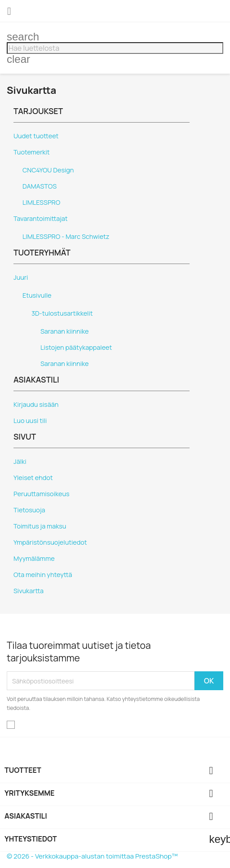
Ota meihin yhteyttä (43, 575)
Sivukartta (29, 591)
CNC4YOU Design (48, 170)
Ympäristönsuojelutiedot (50, 542)
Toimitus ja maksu (40, 526)
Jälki (20, 461)
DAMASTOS (40, 186)
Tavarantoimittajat (41, 218)
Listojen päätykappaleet (76, 347)
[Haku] (115, 48)
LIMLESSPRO (41, 202)
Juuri (21, 277)
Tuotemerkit (32, 152)
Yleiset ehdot (33, 478)
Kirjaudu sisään (36, 404)
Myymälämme (34, 558)
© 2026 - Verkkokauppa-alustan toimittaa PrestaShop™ (92, 856)
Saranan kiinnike (64, 331)
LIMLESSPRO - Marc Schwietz (66, 236)
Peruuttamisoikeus (42, 494)
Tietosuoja (29, 510)
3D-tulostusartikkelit (62, 313)
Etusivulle (37, 295)
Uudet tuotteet (36, 136)
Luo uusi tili (30, 421)
